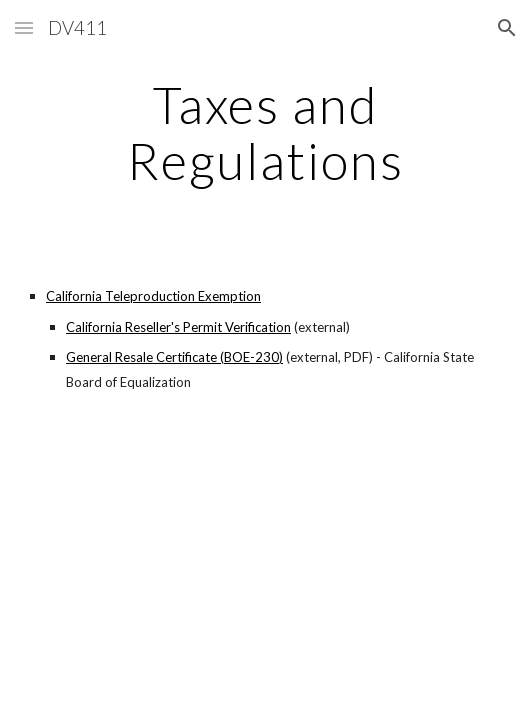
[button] (24, 27)
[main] (265, 132)
